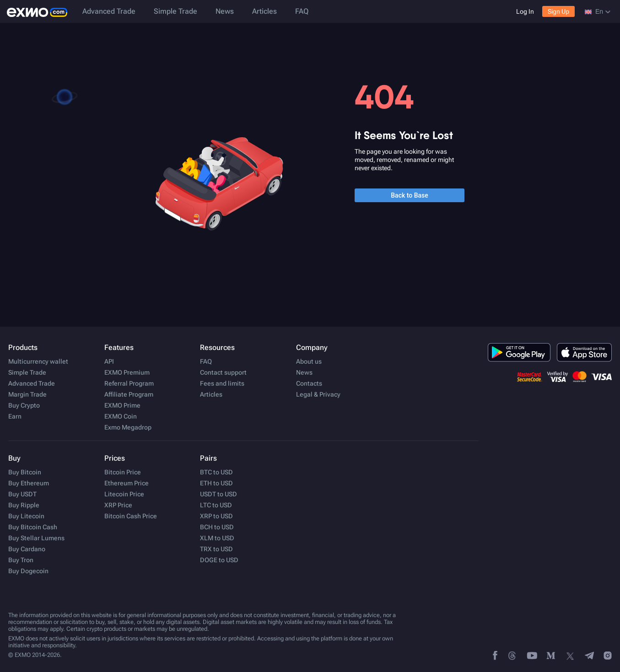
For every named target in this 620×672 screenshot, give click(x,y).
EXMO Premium (127, 372)
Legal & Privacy (318, 394)
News (225, 11)
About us (309, 361)
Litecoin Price (124, 494)
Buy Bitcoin (25, 472)
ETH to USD (216, 483)
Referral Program (129, 383)
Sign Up (558, 11)
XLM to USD (217, 538)
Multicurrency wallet (38, 361)
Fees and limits (222, 383)
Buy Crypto (24, 405)
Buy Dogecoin (28, 571)
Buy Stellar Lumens (36, 538)
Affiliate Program (129, 394)
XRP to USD (216, 516)
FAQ (302, 11)
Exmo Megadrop (128, 427)
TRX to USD (216, 549)
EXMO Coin (121, 416)
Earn (15, 416)
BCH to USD (217, 527)
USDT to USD (218, 494)
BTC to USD (216, 472)
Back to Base (410, 195)
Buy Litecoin (26, 516)
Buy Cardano (27, 549)
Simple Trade (175, 11)
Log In (525, 11)
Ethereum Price (127, 483)
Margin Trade (27, 394)
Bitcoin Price (123, 472)
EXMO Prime (122, 405)
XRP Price (118, 505)
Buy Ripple (24, 505)
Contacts (309, 383)
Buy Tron (21, 560)
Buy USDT (22, 494)
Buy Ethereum (29, 483)
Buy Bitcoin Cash (33, 527)
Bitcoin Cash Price (131, 516)
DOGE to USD (219, 560)
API (109, 361)
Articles (264, 11)
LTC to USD (216, 505)
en (598, 11)
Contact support (223, 372)
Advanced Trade (109, 11)
